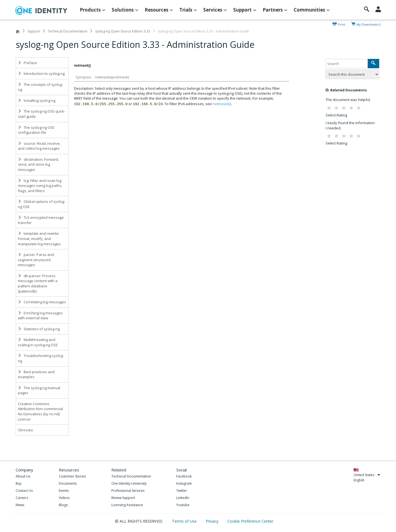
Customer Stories (72, 476)
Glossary (25, 430)
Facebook (184, 476)
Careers (22, 498)
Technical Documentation (68, 31)
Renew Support (123, 498)
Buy (19, 483)
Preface (27, 63)
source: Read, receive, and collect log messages (39, 146)
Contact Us (24, 491)
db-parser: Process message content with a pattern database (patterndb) (38, 283)
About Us (23, 476)
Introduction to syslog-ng (41, 73)
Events (64, 491)
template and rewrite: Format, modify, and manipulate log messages (39, 238)
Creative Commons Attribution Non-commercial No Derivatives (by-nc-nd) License (40, 411)
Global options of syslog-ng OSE (42, 204)
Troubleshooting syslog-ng (41, 358)
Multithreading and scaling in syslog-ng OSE (38, 342)
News (20, 505)
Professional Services (128, 491)
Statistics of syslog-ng (39, 329)
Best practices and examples (36, 374)
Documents (68, 483)
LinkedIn (183, 498)
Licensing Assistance (127, 505)
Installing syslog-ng (37, 100)
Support (34, 31)
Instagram (184, 483)
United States (367, 475)
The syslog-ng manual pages (39, 390)
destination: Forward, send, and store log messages (38, 164)
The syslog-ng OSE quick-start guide (42, 114)
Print (342, 24)
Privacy (213, 521)
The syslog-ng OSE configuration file (36, 130)
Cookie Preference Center (250, 521)
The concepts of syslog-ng (40, 87)
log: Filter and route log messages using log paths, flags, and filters (40, 186)
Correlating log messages (42, 302)
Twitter (182, 491)
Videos (64, 498)
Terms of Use (185, 521)
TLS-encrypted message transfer (41, 220)
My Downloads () (368, 24)
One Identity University (129, 483)
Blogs (63, 505)
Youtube (183, 505)
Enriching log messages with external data (40, 316)
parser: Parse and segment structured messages (36, 260)
